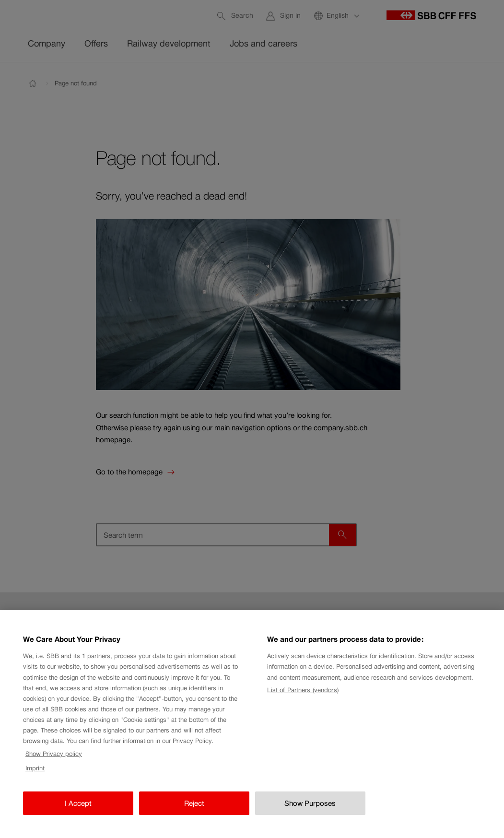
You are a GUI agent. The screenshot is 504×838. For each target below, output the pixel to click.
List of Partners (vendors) (303, 700)
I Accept (78, 812)
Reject (194, 812)
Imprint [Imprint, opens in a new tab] (35, 778)
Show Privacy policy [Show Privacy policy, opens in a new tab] (54, 763)
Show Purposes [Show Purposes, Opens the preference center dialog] (310, 812)
